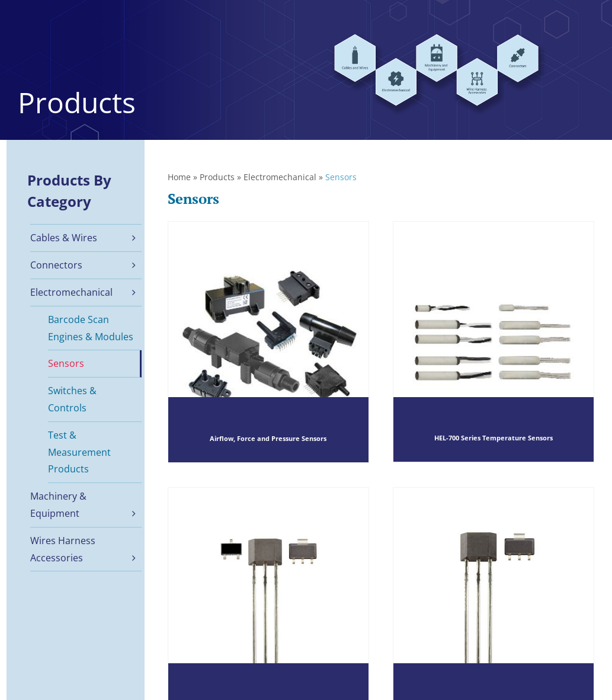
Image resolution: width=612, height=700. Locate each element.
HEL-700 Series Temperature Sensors (494, 438)
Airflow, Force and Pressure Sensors (268, 438)
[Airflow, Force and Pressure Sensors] (268, 342)
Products (217, 177)
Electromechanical (280, 177)
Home (179, 177)
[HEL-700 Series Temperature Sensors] (494, 342)
